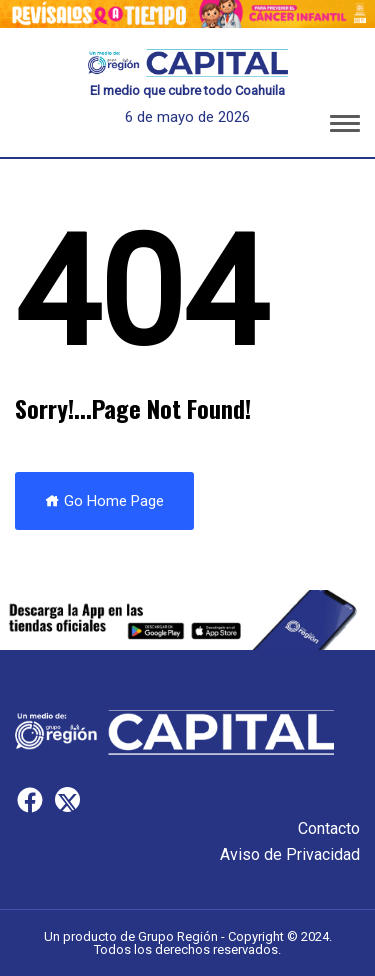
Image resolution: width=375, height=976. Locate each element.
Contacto (329, 828)
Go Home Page (104, 501)
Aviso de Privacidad (290, 854)
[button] (345, 127)
